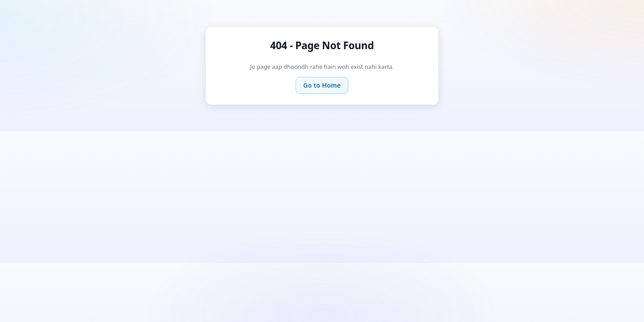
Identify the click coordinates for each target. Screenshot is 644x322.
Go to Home (322, 85)
